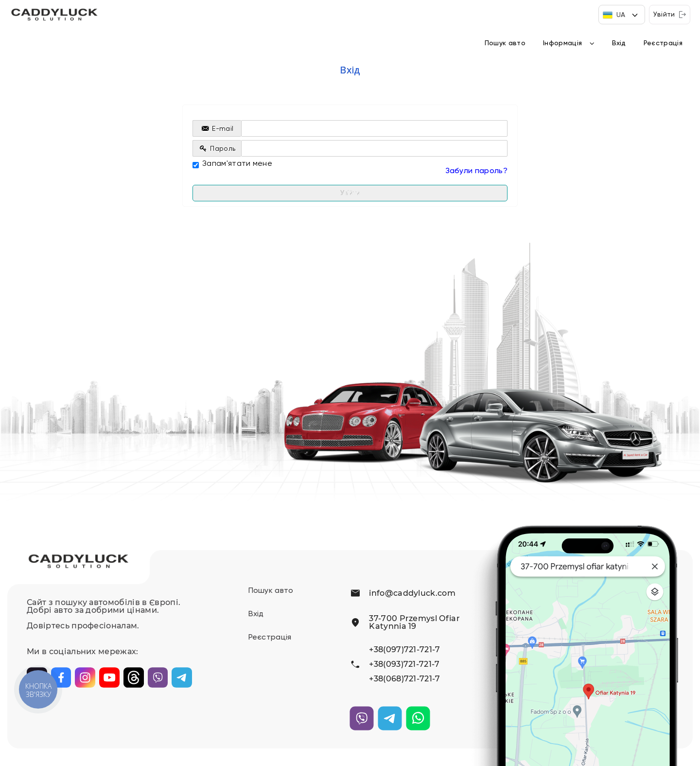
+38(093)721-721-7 (404, 664)
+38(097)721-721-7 (404, 650)
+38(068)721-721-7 (404, 679)
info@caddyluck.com (412, 593)
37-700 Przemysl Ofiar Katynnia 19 (414, 622)
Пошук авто (505, 43)
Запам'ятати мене (232, 164)
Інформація (562, 43)
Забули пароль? (476, 171)
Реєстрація (663, 43)
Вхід (619, 43)
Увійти (670, 15)
